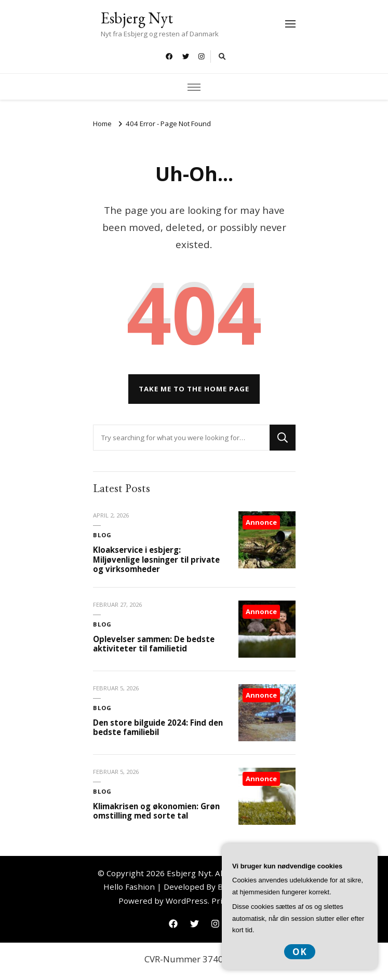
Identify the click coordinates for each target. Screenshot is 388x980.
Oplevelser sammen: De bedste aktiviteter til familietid (154, 644)
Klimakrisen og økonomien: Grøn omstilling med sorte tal (156, 811)
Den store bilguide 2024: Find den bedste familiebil (158, 727)
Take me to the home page (194, 389)
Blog (102, 535)
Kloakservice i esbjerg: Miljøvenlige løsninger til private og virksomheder (156, 559)
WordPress (187, 901)
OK (300, 952)
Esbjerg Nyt (137, 18)
